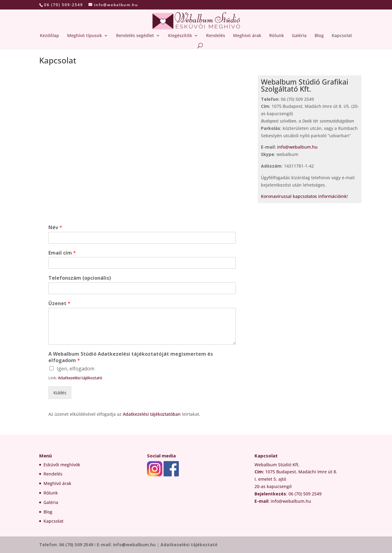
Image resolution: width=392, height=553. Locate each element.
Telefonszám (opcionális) (80, 278)
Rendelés (216, 36)
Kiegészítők (180, 36)
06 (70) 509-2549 (64, 5)
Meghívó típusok (85, 36)
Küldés (60, 393)
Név (55, 227)
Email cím (62, 253)
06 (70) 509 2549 (76, 545)
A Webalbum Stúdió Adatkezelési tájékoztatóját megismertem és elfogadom (131, 357)
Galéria (299, 36)
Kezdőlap (49, 36)
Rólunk (277, 36)
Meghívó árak (247, 36)
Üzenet (59, 303)
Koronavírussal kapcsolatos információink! (305, 196)
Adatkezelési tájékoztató (80, 378)
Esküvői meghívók (62, 465)
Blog (319, 36)
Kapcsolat (342, 36)
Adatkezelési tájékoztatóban (152, 414)
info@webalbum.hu (297, 147)
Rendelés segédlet (135, 36)
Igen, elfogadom (75, 369)
